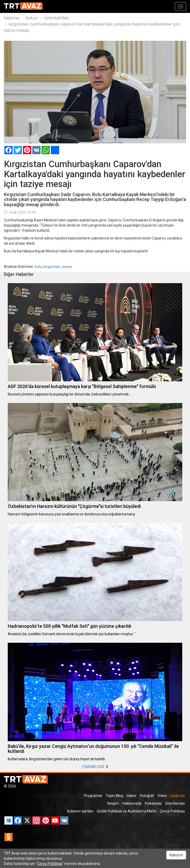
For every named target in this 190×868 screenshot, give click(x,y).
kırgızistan (52, 267)
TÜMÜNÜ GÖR (95, 767)
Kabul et (176, 855)
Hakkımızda (132, 803)
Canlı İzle (177, 796)
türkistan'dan (56, 18)
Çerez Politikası (172, 811)
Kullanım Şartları (80, 811)
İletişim (113, 803)
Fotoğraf (147, 796)
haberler (12, 18)
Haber (132, 796)
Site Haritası (175, 803)
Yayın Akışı (115, 796)
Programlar (93, 796)
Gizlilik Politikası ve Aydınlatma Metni (127, 811)
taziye (67, 267)
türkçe (31, 18)
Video (162, 796)
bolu (38, 267)
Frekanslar (153, 803)
